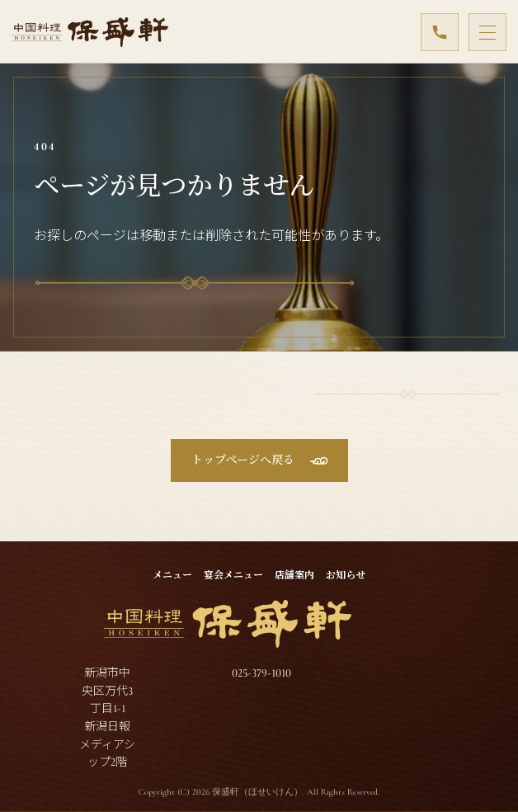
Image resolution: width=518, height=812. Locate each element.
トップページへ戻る (243, 460)
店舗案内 (294, 575)
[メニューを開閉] (487, 32)
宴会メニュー (233, 575)
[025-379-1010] (440, 32)
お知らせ (346, 575)
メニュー (172, 575)
